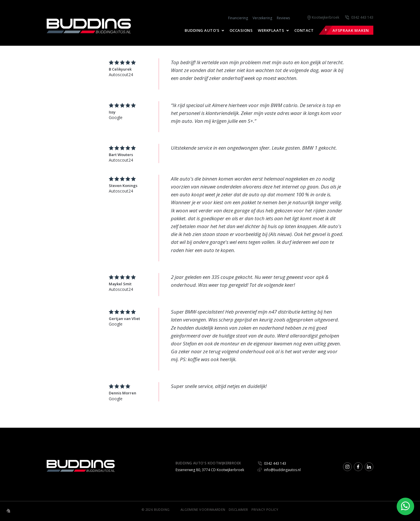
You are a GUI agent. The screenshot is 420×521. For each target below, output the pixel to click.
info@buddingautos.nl (279, 470)
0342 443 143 (362, 17)
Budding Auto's (202, 30)
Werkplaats (271, 30)
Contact (304, 30)
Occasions (241, 30)
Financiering (238, 18)
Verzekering (262, 18)
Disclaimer (238, 509)
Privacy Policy (265, 509)
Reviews (283, 18)
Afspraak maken (351, 30)
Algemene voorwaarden (203, 509)
